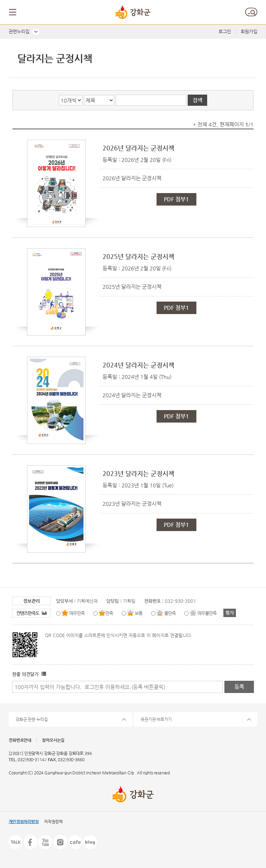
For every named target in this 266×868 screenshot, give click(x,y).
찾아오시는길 (53, 740)
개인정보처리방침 (24, 822)
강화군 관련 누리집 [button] (32, 719)
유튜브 (45, 842)
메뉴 (13, 12)
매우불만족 (207, 613)
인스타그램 (60, 842)
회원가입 (249, 31)
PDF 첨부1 (176, 199)
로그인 (225, 31)
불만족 (170, 613)
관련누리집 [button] (19, 31)
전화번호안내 (20, 740)
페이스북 (30, 842)
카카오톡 (16, 842)
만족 (109, 613)
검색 (251, 12)
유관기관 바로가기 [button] (156, 719)
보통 (139, 613)
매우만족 (77, 613)
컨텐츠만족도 (32, 613)
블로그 (90, 842)
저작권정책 (53, 822)
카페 (75, 842)
